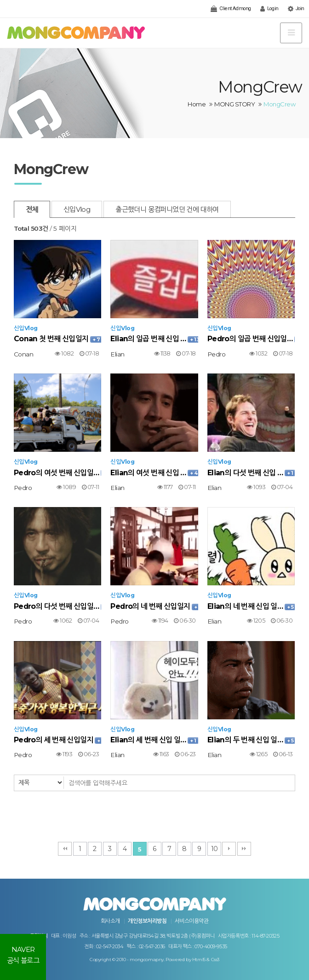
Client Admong (231, 9)
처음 (65, 849)
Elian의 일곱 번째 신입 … (154, 339)
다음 (229, 849)
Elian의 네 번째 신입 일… (251, 606)
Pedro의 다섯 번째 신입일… (57, 606)
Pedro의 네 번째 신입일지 (154, 606)
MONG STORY (235, 104)
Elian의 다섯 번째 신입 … (251, 473)
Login (269, 9)
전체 (32, 209)
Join (296, 9)
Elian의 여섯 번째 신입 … (154, 473)
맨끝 (244, 849)
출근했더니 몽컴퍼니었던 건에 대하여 (167, 209)
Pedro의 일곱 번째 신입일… (251, 339)
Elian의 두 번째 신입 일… (251, 740)
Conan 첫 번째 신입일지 (57, 339)
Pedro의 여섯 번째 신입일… (57, 473)
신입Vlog (77, 209)
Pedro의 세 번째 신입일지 (57, 740)
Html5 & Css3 (206, 959)
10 (215, 849)
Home (197, 104)
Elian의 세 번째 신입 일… (154, 740)
